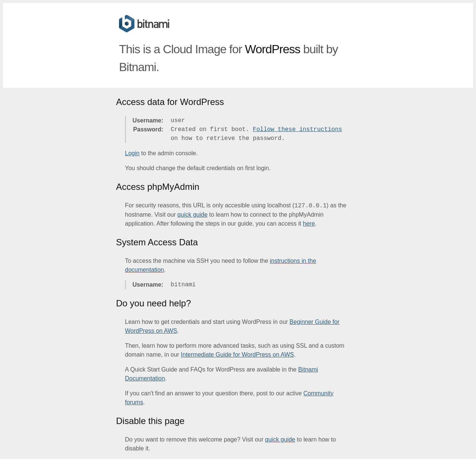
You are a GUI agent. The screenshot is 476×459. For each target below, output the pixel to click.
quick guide (192, 215)
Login (132, 153)
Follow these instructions (297, 130)
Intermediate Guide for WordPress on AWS (237, 355)
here (309, 224)
